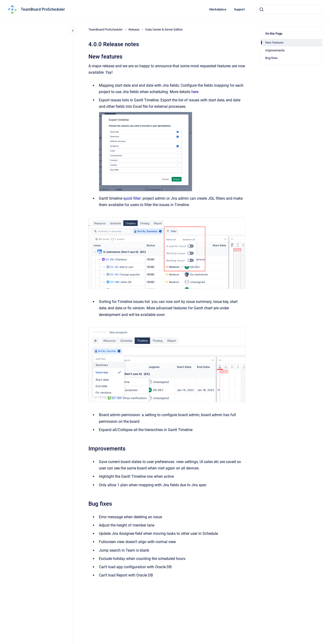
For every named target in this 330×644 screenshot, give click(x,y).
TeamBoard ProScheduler (43, 9)
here (195, 92)
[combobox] (289, 9)
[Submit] (261, 9)
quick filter (132, 198)
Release (134, 29)
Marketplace (218, 9)
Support (239, 9)
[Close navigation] (73, 31)
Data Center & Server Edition (164, 29)
